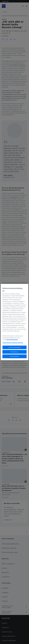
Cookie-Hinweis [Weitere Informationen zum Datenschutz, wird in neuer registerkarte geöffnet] (7, 343)
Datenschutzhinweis (12, 340)
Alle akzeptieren (14, 356)
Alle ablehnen (14, 352)
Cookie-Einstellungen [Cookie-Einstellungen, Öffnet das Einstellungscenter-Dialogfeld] (15, 347)
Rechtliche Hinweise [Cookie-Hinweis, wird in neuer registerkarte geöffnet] (17, 343)
